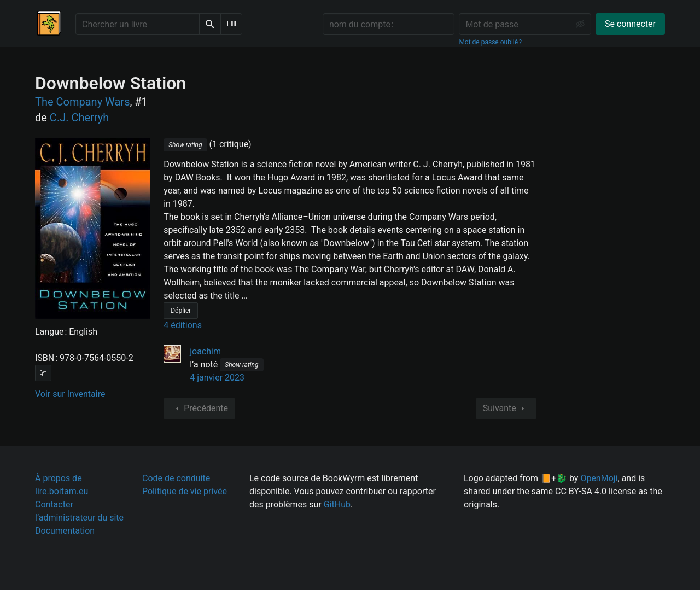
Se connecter (630, 24)
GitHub (337, 504)
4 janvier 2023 (217, 378)
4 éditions (183, 325)
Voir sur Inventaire (70, 394)
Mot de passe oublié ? (490, 42)
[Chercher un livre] (138, 24)
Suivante (506, 408)
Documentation (65, 531)
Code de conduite (176, 478)
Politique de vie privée (185, 491)
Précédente (199, 408)
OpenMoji (599, 478)
